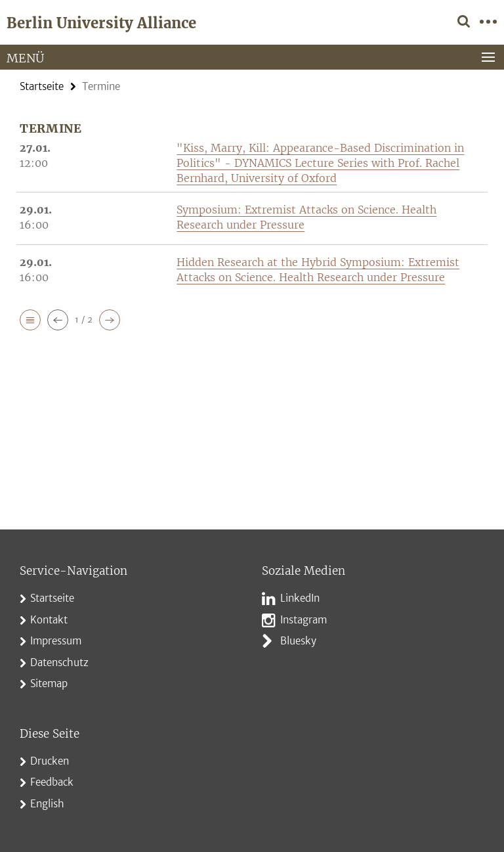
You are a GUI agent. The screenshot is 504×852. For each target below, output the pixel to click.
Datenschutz (59, 662)
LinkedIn (300, 598)
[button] (30, 320)
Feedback (52, 782)
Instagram (304, 620)
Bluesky (298, 641)
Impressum (56, 641)
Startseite (42, 86)
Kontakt (49, 620)
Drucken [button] (50, 761)
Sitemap (49, 684)
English (47, 804)
